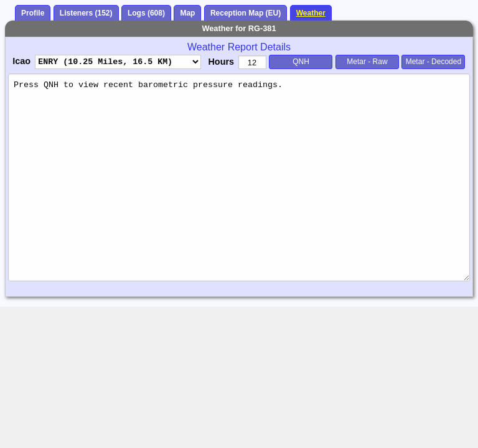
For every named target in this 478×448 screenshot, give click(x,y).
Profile (33, 13)
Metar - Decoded (433, 62)
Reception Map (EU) (246, 13)
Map (187, 13)
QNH (301, 62)
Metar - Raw (367, 62)
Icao (21, 61)
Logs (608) (146, 13)
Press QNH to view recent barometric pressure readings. (239, 177)
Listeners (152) (86, 13)
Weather (311, 13)
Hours (221, 62)
